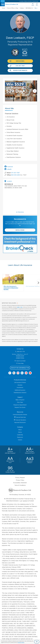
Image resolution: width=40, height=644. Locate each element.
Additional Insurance (20, 390)
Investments (20, 387)
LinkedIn (9, 169)
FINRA (18, 307)
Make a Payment (20, 400)
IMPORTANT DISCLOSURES (9, 303)
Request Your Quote (20, 407)
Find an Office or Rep (13, 8)
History (20, 432)
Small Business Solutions (20, 393)
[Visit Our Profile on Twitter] (14, 373)
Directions (20, 212)
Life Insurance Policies (20, 382)
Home (4, 8)
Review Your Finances (20, 70)
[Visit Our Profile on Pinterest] (26, 373)
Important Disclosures (20, 422)
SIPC (21, 307)
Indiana (22, 8)
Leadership (20, 435)
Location (8, 181)
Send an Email (20, 61)
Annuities (20, 385)
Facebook (10, 167)
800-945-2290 (16, 175)
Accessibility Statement (20, 483)
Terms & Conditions (20, 485)
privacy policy (21, 642)
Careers (20, 440)
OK (37, 642)
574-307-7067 (20, 66)
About (20, 430)
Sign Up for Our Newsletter (20, 368)
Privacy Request (20, 478)
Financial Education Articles (20, 415)
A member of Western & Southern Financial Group (29, 1)
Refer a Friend (20, 230)
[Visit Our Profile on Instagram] (18, 373)
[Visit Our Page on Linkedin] (22, 373)
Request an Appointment (20, 405)
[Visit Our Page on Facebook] (10, 373)
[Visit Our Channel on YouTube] (30, 373)
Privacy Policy (20, 480)
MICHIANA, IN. (29, 8)
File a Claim (20, 402)
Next (35, 91)
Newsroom (20, 437)
